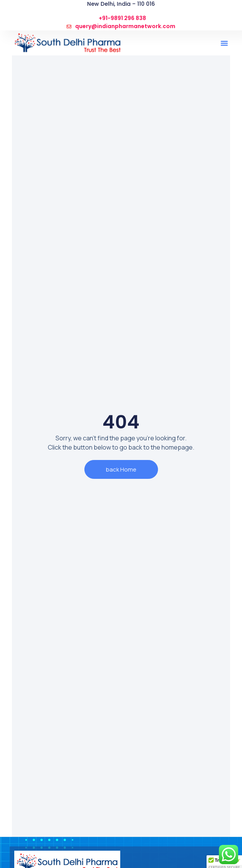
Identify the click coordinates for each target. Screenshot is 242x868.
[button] (224, 43)
